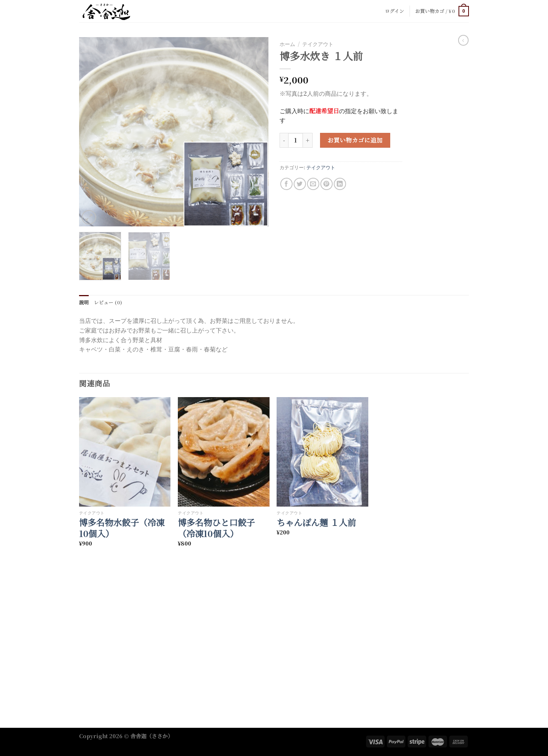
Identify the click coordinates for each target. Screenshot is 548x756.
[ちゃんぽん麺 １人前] (322, 452)
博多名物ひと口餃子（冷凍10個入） (216, 528)
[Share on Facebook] (286, 184)
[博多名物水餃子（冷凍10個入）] (125, 452)
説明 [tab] (84, 302)
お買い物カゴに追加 (355, 140)
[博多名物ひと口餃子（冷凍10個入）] (224, 452)
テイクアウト (318, 44)
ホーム (287, 44)
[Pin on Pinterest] (327, 184)
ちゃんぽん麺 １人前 (316, 523)
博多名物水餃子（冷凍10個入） (122, 528)
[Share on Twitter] (300, 184)
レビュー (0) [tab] (108, 302)
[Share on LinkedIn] (340, 184)
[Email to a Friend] (313, 184)
